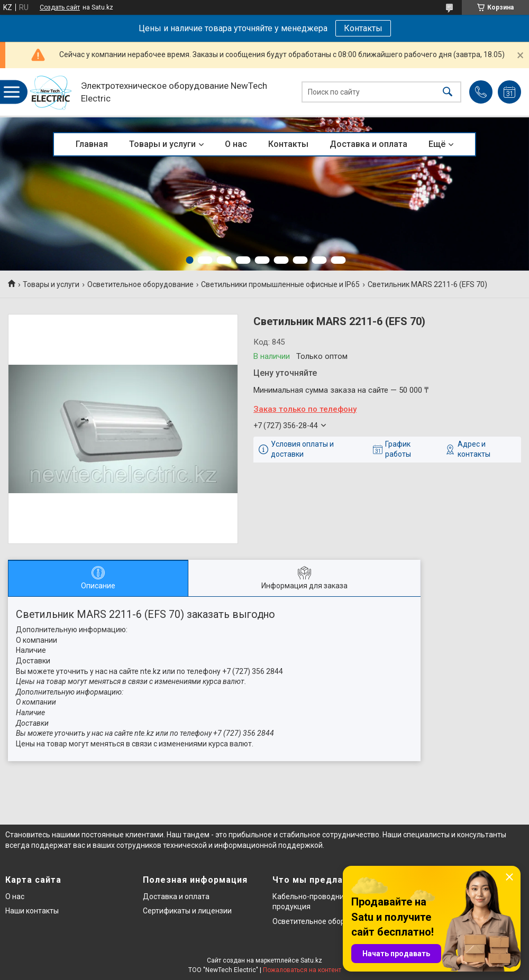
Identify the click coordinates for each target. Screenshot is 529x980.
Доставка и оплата (368, 144)
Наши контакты (32, 911)
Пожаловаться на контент (302, 970)
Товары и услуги (162, 144)
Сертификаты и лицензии (187, 911)
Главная (92, 144)
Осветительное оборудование (140, 284)
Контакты (363, 28)
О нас (236, 144)
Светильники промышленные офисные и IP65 (280, 284)
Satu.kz (311, 960)
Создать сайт (60, 7)
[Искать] (448, 92)
